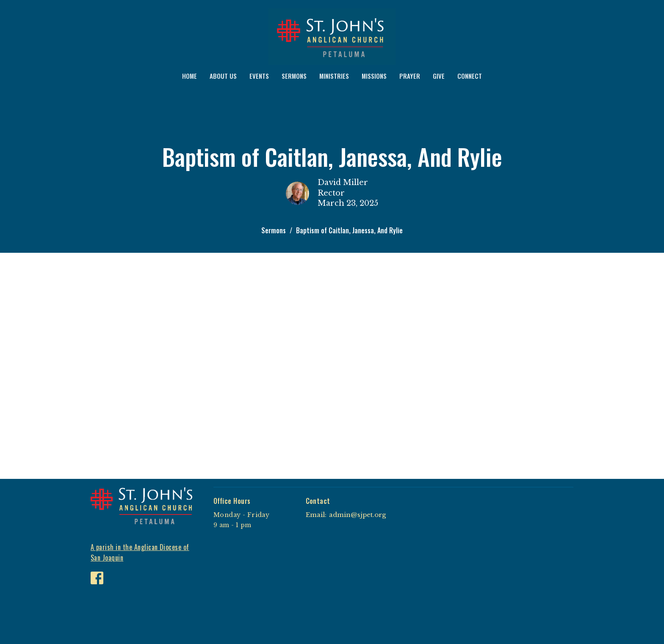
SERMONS (294, 76)
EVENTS (259, 76)
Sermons (274, 230)
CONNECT (470, 76)
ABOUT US (223, 76)
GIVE (439, 76)
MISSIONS (374, 76)
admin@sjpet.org (357, 515)
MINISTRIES (334, 76)
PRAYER (410, 76)
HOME (190, 76)
